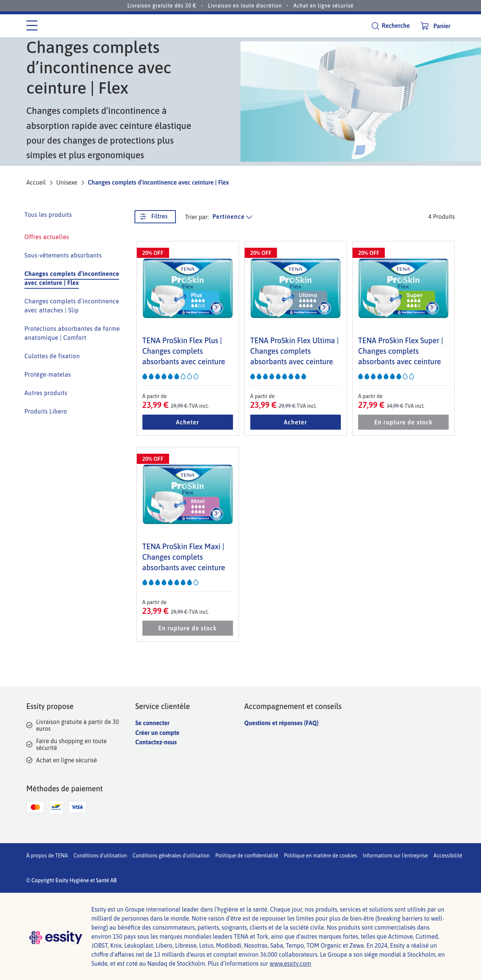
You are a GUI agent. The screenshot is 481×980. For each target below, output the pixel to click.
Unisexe (67, 182)
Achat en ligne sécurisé (324, 6)
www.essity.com (290, 963)
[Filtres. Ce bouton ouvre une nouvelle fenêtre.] (155, 217)
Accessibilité (448, 856)
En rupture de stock (403, 422)
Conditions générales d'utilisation (171, 856)
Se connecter (152, 723)
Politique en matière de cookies (321, 856)
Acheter (188, 422)
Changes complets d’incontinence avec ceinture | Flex (159, 182)
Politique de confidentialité (247, 856)
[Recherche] (390, 26)
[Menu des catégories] (32, 26)
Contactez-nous (156, 742)
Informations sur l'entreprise (395, 856)
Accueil (36, 182)
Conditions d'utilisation (100, 856)
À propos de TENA (47, 856)
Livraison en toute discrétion (245, 6)
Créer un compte (157, 733)
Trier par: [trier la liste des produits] (197, 217)
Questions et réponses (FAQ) (281, 723)
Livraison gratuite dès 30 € (162, 6)
